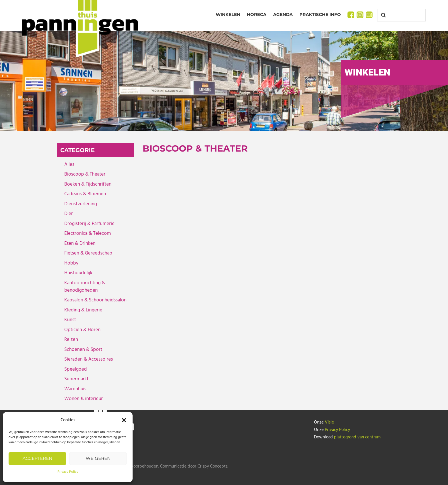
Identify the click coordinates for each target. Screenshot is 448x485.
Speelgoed (76, 369)
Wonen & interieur (84, 399)
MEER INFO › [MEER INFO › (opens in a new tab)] (162, 283)
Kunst (70, 320)
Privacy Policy (68, 472)
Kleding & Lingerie (83, 310)
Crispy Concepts (212, 467)
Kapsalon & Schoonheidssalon (95, 300)
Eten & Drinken (80, 244)
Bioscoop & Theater (85, 174)
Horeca (257, 14)
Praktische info (320, 14)
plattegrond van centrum (357, 437)
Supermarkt (76, 379)
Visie (329, 422)
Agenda (283, 14)
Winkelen (228, 14)
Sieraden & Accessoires (89, 359)
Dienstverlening (81, 204)
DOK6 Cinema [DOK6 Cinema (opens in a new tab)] (169, 261)
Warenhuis (75, 389)
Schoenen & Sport (83, 350)
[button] (124, 420)
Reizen (71, 340)
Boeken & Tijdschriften (88, 184)
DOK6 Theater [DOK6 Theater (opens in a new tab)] (299, 261)
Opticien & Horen (82, 330)
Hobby (71, 263)
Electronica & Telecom (88, 233)
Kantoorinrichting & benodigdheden (85, 287)
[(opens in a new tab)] (203, 205)
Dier (69, 214)
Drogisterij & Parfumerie (89, 224)
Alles (69, 165)
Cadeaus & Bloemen (85, 194)
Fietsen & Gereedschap (88, 253)
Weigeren (98, 458)
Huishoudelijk (78, 273)
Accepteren (37, 458)
